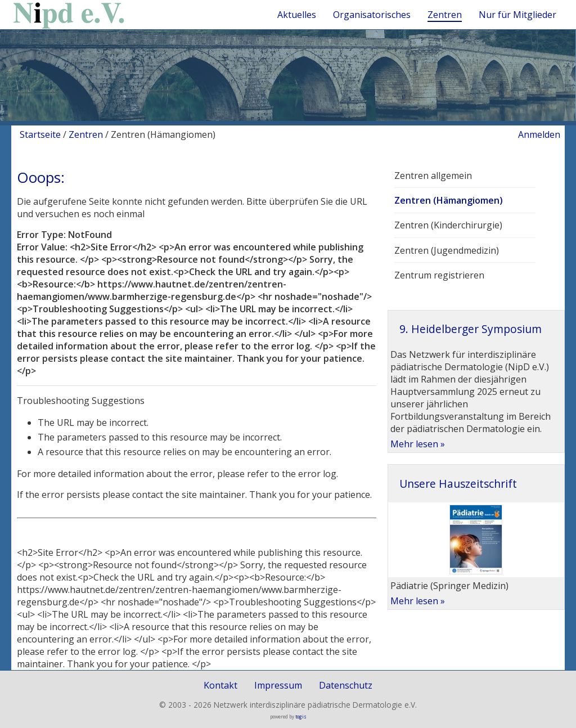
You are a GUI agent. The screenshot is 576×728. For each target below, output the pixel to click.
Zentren (86, 134)
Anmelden (539, 134)
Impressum (278, 685)
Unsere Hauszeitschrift (458, 484)
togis (301, 716)
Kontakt (220, 685)
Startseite (40, 134)
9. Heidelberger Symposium (471, 329)
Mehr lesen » (418, 444)
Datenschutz (346, 685)
